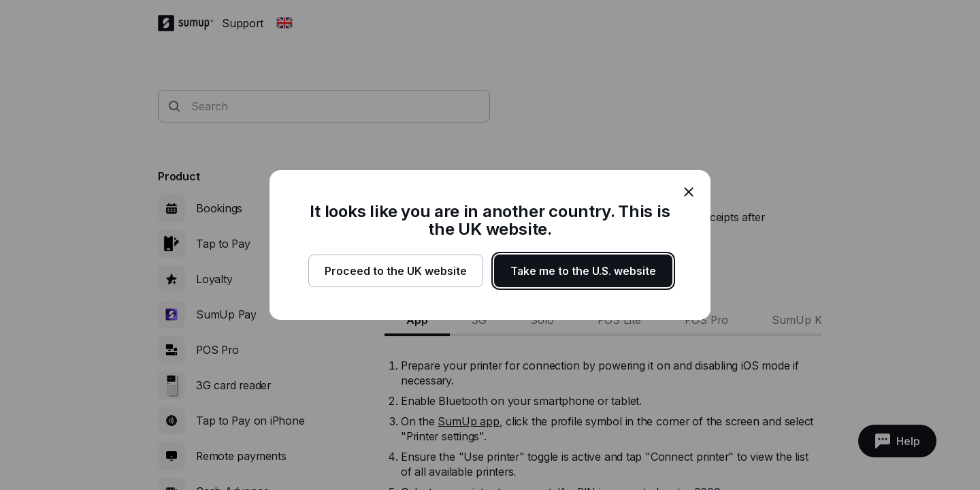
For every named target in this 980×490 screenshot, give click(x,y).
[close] (689, 192)
